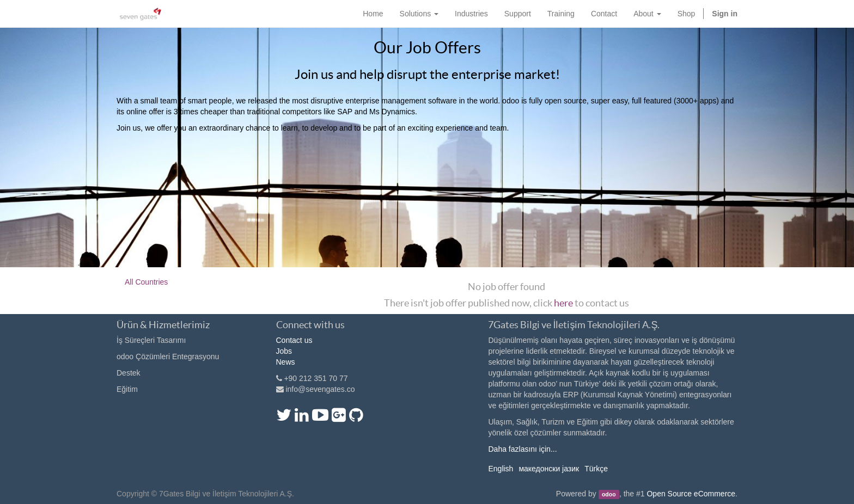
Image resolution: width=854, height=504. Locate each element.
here (563, 303)
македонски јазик (549, 469)
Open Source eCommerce (691, 494)
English (501, 469)
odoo (609, 494)
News (286, 362)
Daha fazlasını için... (522, 449)
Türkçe (596, 469)
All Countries (146, 282)
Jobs (284, 351)
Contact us (294, 340)
